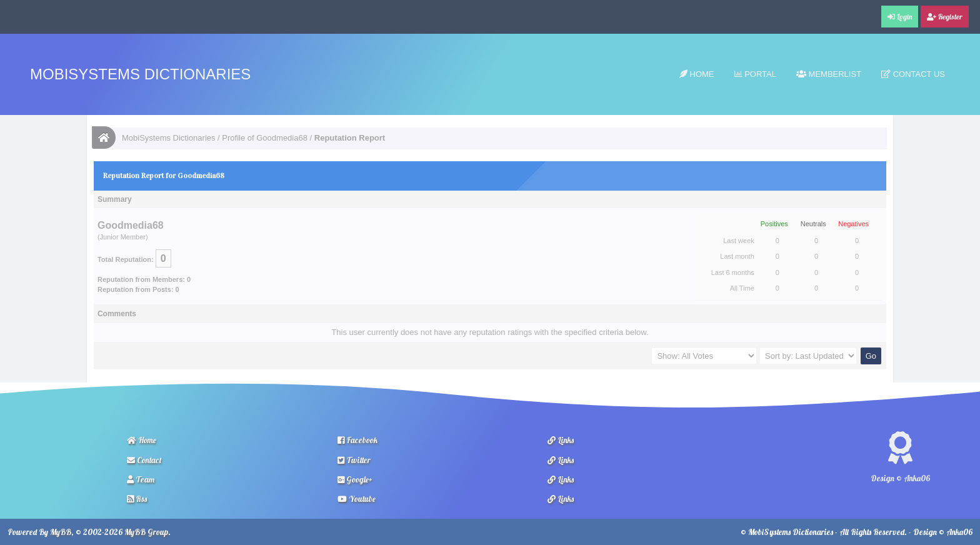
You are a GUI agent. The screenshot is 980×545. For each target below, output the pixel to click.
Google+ (355, 479)
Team (141, 479)
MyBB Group (146, 532)
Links (561, 440)
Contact (144, 460)
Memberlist (829, 74)
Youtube (357, 499)
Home (697, 74)
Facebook (357, 440)
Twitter (354, 460)
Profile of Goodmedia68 (265, 138)
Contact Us (913, 74)
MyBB (61, 532)
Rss (137, 499)
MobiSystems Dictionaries (140, 74)
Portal (755, 74)
